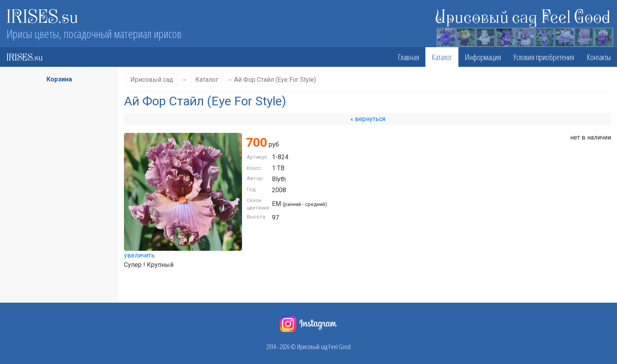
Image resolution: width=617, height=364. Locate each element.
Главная (408, 57)
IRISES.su (42, 16)
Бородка (56, 265)
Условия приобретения (544, 57)
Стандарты (56, 234)
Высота (56, 169)
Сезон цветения (56, 185)
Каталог (442, 57)
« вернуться (368, 119)
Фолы (56, 250)
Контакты (599, 57)
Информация (483, 57)
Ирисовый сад (152, 80)
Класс (56, 154)
